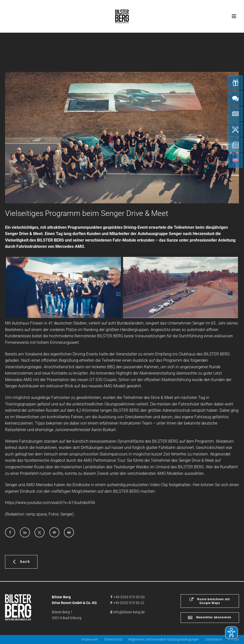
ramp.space (36, 514)
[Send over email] (54, 532)
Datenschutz (113, 639)
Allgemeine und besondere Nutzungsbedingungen (164, 639)
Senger (66, 514)
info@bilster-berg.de (129, 612)
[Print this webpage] (69, 532)
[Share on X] (39, 532)
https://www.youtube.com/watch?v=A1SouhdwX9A (50, 503)
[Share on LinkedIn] (25, 532)
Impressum (90, 639)
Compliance (214, 639)
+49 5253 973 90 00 (129, 597)
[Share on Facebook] (10, 532)
